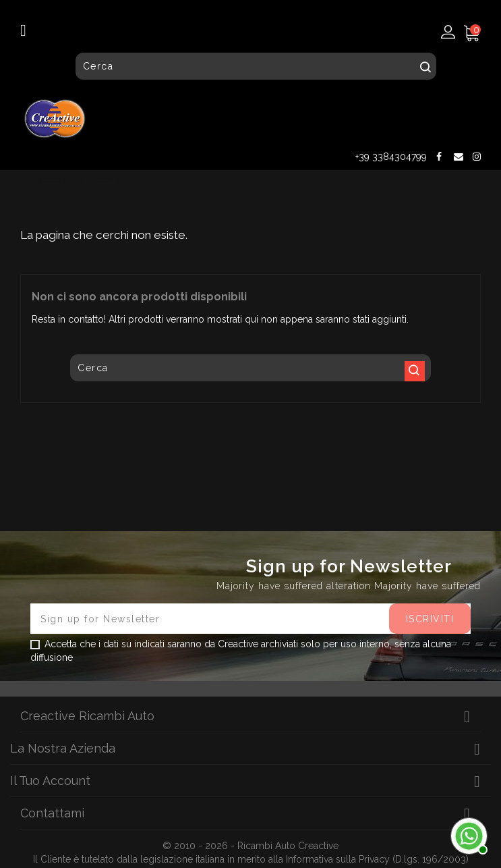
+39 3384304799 (391, 157)
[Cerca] (256, 66)
